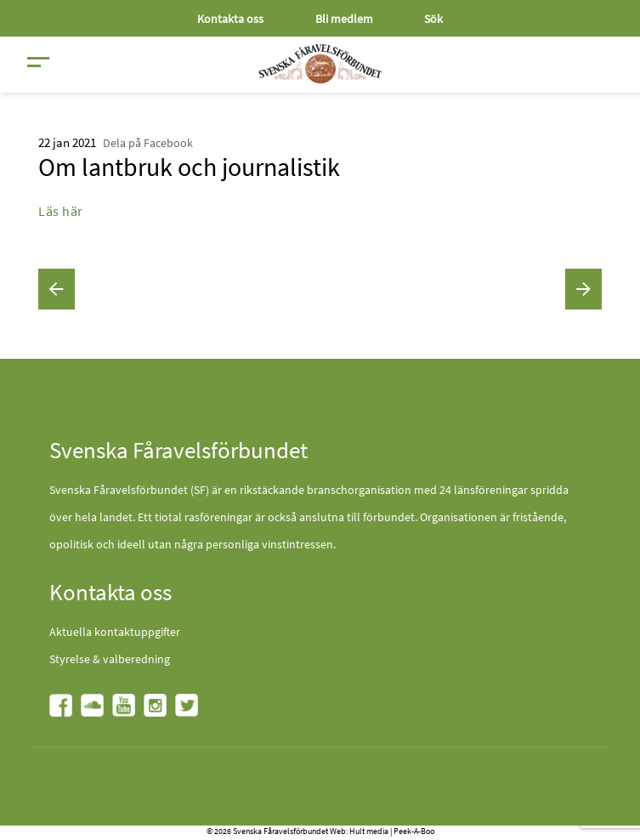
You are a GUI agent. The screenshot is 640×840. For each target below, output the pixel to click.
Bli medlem (344, 19)
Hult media (369, 831)
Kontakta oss (230, 19)
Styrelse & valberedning (110, 659)
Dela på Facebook (148, 143)
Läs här (61, 211)
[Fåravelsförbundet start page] (320, 64)
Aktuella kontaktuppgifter (115, 632)
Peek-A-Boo (414, 831)
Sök (433, 19)
